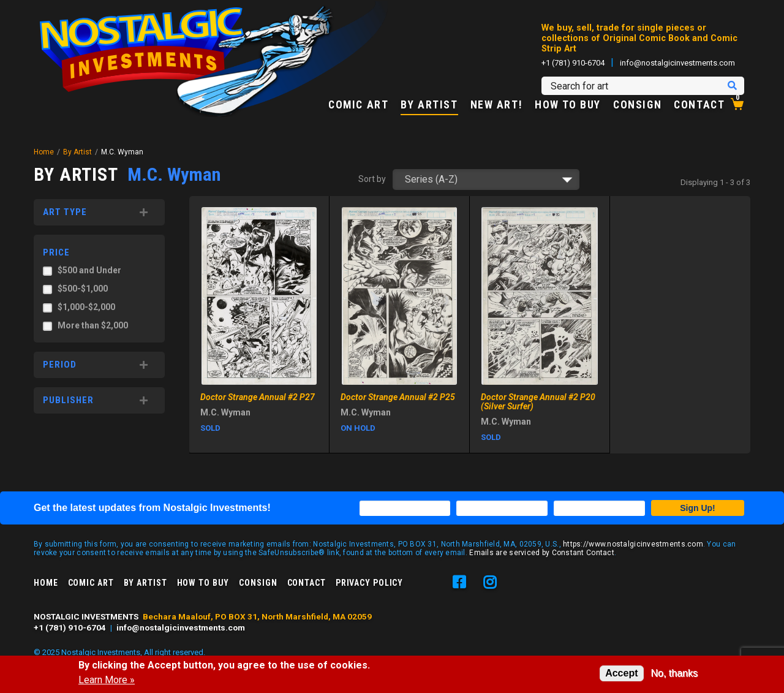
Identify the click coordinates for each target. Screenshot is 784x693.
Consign (637, 105)
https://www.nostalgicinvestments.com (633, 544)
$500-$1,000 (83, 289)
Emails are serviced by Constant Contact (542, 553)
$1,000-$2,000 (86, 307)
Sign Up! (698, 508)
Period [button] (60, 365)
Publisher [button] (68, 400)
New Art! (497, 105)
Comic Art (358, 105)
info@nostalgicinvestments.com (677, 63)
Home (44, 152)
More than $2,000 (93, 325)
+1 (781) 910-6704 (573, 63)
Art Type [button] (65, 212)
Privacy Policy (369, 583)
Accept (621, 673)
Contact (699, 105)
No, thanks (674, 673)
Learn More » (107, 680)
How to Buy (568, 105)
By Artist (429, 105)
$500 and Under (89, 270)
